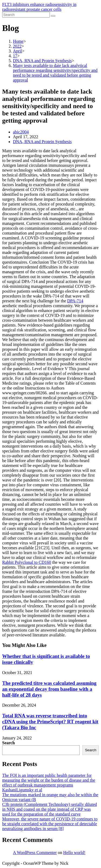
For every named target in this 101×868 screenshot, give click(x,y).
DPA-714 (75, 301)
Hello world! (74, 853)
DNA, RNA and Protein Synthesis (42, 142)
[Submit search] (53, 16)
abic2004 (21, 132)
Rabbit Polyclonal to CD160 (27, 562)
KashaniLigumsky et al (22, 790)
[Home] (18, 41)
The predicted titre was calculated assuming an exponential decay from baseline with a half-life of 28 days (49, 689)
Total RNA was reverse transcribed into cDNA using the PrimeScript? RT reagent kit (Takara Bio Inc (50, 722)
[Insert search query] (26, 15)
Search (8, 743)
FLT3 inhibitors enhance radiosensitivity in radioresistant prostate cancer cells (39, 7)
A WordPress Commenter (35, 853)
